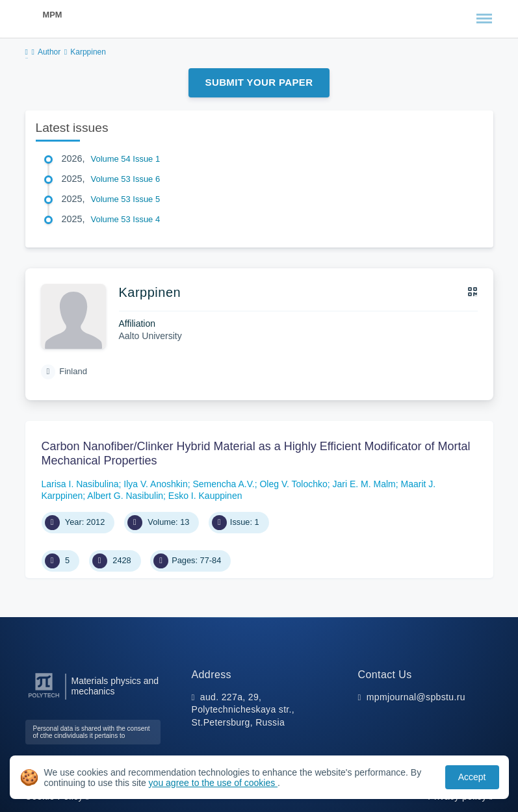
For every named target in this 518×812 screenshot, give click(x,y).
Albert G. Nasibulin (125, 496)
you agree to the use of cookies (213, 783)
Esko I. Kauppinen (205, 496)
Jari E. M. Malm (364, 484)
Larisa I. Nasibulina (80, 484)
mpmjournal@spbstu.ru (416, 697)
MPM (53, 15)
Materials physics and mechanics (115, 686)
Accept (472, 777)
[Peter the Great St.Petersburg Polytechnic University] (44, 698)
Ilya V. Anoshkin (155, 484)
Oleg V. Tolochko (293, 484)
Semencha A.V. (223, 484)
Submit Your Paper (259, 82)
